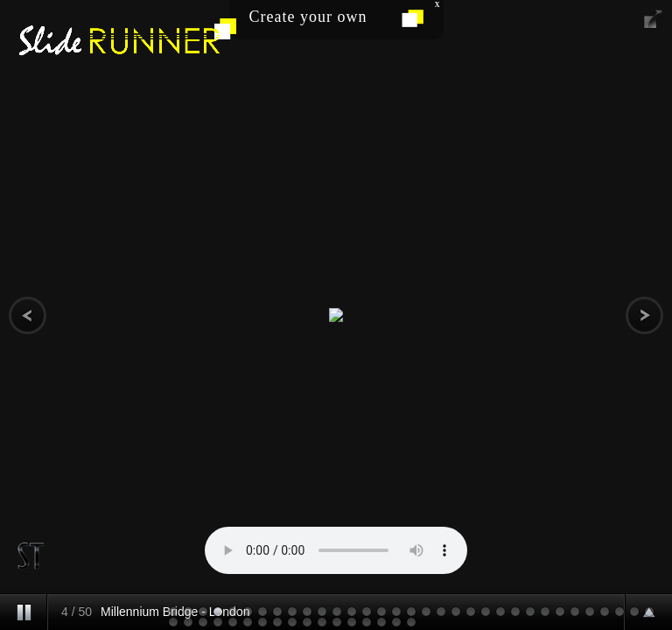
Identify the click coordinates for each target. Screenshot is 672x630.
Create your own (308, 17)
